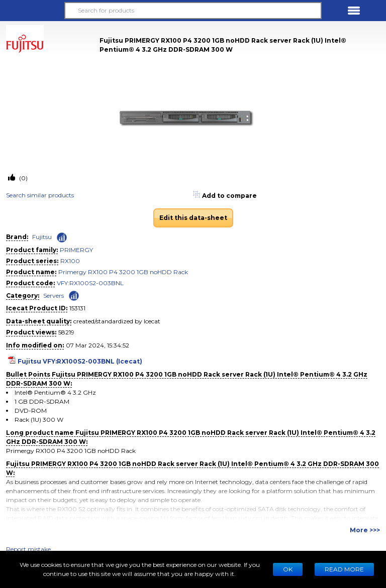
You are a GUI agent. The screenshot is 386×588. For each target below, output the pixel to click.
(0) (23, 178)
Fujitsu (42, 237)
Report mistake (28, 549)
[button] (32, 11)
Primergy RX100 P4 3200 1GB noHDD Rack (123, 272)
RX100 (70, 261)
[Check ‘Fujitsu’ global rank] (62, 238)
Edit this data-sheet (193, 218)
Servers (54, 296)
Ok (288, 569)
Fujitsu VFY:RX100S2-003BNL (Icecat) (80, 361)
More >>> (365, 530)
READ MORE (344, 569)
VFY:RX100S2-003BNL (90, 283)
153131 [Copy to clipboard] (77, 308)
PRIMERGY (76, 250)
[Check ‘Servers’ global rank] (74, 295)
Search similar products (40, 195)
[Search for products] (193, 11)
